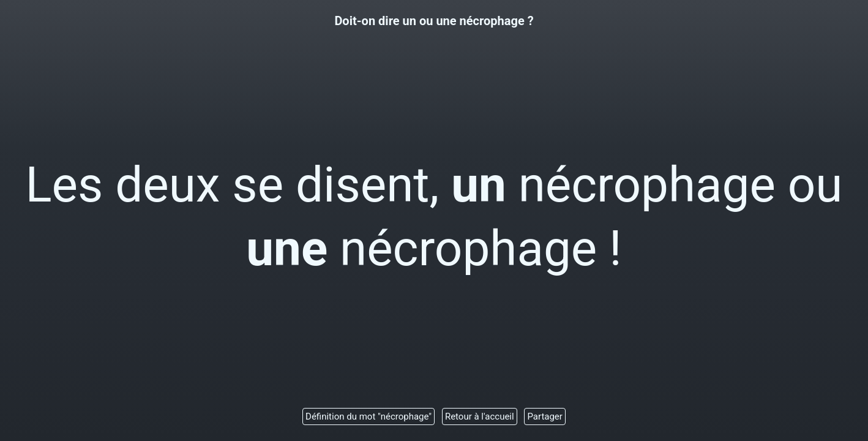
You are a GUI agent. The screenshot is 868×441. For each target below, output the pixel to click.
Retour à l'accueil (480, 417)
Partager (545, 417)
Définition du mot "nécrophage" (369, 417)
